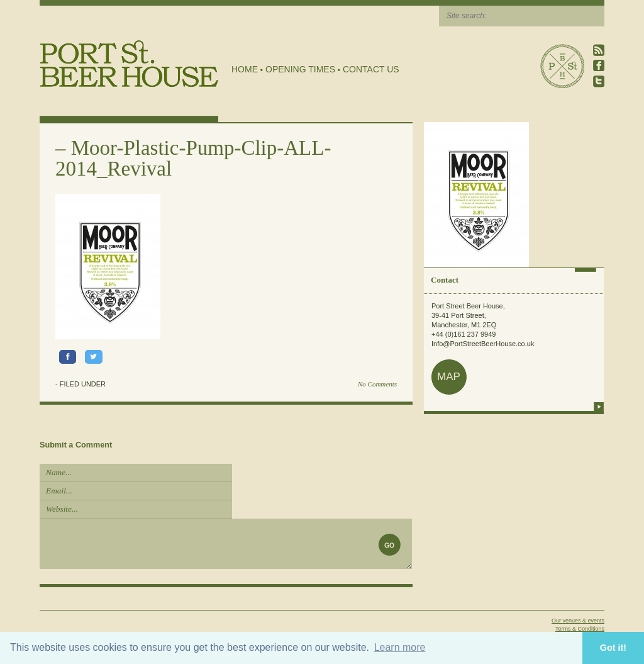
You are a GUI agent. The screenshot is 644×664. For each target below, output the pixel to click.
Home (245, 69)
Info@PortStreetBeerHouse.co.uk (483, 344)
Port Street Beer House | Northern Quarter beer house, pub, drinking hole (129, 64)
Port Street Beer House (562, 66)
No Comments (377, 384)
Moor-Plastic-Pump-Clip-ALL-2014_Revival (193, 158)
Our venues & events (578, 621)
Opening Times (300, 69)
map (449, 377)
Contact (445, 280)
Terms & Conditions (580, 629)
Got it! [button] (613, 648)
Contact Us (371, 69)
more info (599, 407)
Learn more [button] (400, 647)
